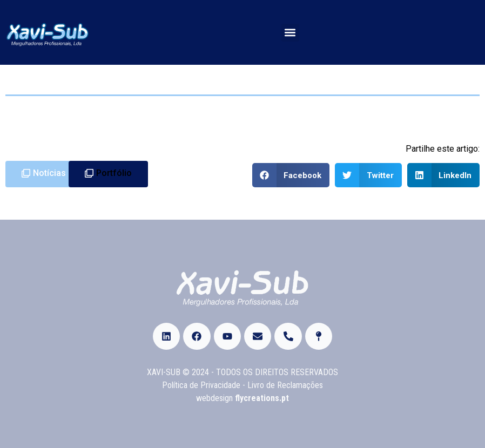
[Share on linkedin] (444, 175)
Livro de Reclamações (285, 385)
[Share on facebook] (291, 175)
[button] (290, 33)
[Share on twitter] (368, 175)
